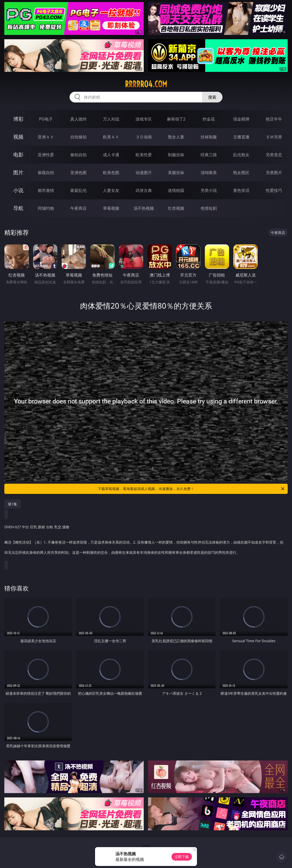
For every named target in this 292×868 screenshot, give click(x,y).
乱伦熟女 (241, 155)
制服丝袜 (176, 155)
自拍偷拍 (78, 137)
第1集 (12, 504)
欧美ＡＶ (111, 137)
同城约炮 (46, 208)
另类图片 (274, 173)
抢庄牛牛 (274, 119)
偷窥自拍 (46, 173)
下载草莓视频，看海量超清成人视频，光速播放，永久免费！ (191, 489)
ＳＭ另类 (274, 137)
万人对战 (111, 119)
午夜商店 (78, 208)
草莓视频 (111, 208)
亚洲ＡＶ (46, 137)
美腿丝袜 (176, 173)
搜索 (212, 97)
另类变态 (274, 155)
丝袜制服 (209, 137)
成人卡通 (111, 155)
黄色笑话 (241, 190)
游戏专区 (144, 119)
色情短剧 (209, 208)
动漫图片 (144, 173)
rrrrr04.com (146, 84)
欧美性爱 (144, 155)
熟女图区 (241, 173)
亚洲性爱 (46, 155)
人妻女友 (111, 190)
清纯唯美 (209, 173)
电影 (18, 155)
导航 (18, 208)
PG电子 (46, 119)
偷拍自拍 (78, 155)
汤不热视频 (144, 208)
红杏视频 (176, 208)
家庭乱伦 (78, 190)
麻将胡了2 (176, 119)
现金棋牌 (241, 119)
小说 (18, 190)
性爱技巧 (274, 190)
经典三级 (209, 155)
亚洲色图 (78, 173)
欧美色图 (111, 173)
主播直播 (241, 137)
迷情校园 (176, 190)
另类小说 (209, 190)
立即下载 (182, 857)
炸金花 (209, 119)
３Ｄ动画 (144, 137)
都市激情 (46, 190)
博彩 (18, 119)
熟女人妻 (176, 137)
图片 (18, 172)
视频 (18, 137)
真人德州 (78, 119)
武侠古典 (144, 190)
